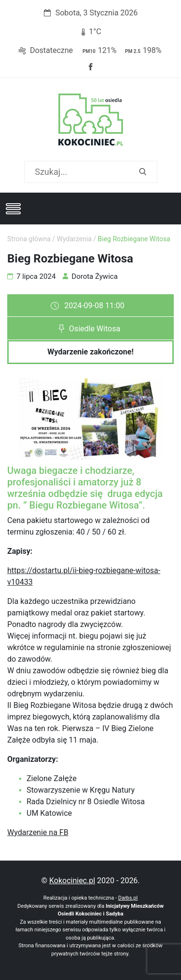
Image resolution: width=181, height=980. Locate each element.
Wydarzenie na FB (38, 832)
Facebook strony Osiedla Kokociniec (91, 67)
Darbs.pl (128, 898)
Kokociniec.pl (72, 881)
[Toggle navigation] (13, 209)
